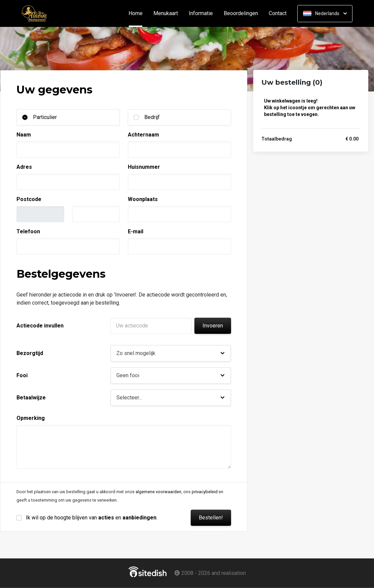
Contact (278, 13)
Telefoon (28, 231)
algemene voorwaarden (158, 492)
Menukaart (166, 13)
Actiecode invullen (40, 326)
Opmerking (31, 418)
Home (138, 13)
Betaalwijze (31, 398)
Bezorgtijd (30, 353)
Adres (24, 167)
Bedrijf (152, 117)
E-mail (136, 231)
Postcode (29, 199)
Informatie (201, 13)
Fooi (22, 375)
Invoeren (213, 326)
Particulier (45, 117)
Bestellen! (211, 518)
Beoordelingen (241, 13)
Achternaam (143, 135)
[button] (171, 353)
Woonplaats (143, 199)
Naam (24, 135)
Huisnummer (144, 167)
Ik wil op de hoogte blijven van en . (92, 518)
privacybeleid (205, 492)
